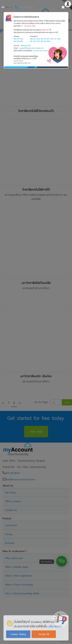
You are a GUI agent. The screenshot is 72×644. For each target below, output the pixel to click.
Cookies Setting (18, 634)
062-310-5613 (27, 7)
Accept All (44, 634)
